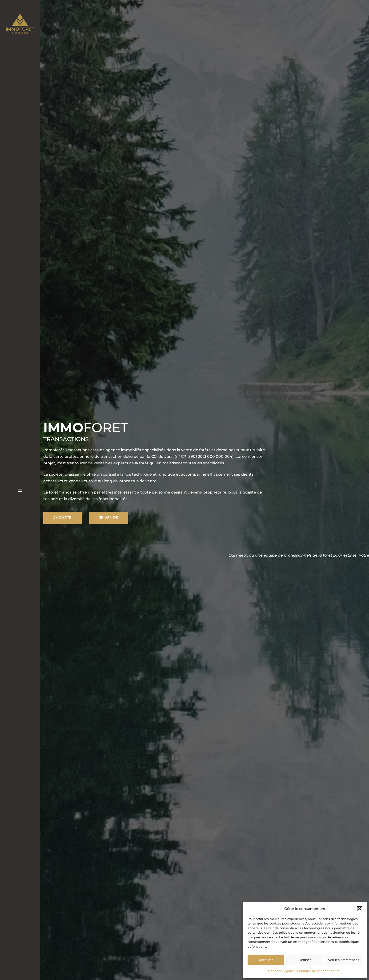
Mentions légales (281, 971)
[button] (360, 909)
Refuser (305, 960)
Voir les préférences (344, 960)
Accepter (266, 960)
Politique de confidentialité (318, 971)
